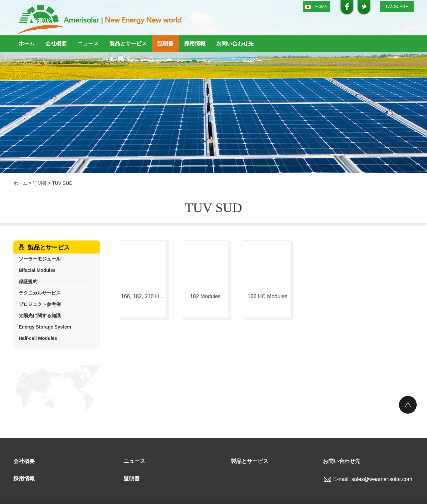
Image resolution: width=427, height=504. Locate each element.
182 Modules (205, 296)
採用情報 (195, 44)
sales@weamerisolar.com (382, 479)
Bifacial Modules (37, 270)
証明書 (165, 44)
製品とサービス (128, 44)
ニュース (88, 44)
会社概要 (56, 44)
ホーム (27, 44)
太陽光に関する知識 (40, 316)
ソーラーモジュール (40, 259)
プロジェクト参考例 (40, 304)
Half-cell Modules (38, 338)
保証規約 (28, 282)
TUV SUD (62, 183)
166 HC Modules (267, 296)
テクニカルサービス (40, 293)
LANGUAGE (397, 7)
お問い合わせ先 (235, 44)
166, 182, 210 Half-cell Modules (143, 296)
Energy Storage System (45, 327)
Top (408, 405)
